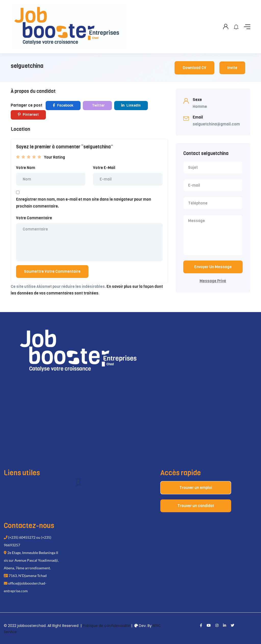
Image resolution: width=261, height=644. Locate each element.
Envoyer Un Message (213, 267)
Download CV (194, 68)
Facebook (63, 105)
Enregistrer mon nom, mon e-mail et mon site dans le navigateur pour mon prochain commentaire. (84, 203)
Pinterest (28, 115)
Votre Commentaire (34, 218)
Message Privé (213, 281)
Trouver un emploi (196, 488)
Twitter (98, 105)
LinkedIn (131, 105)
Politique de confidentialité (106, 626)
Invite (232, 68)
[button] (78, 482)
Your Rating (55, 157)
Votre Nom (26, 168)
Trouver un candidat (196, 506)
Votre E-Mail (104, 168)
